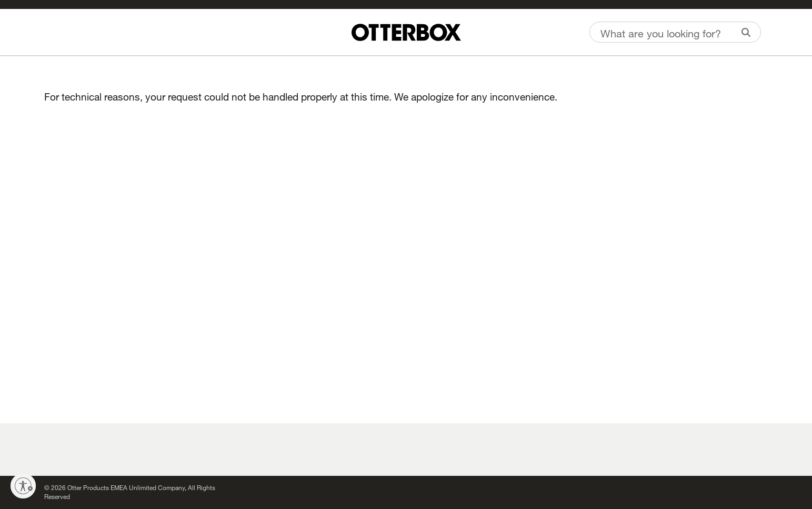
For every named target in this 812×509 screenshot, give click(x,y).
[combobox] (675, 32)
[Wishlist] (47, 31)
